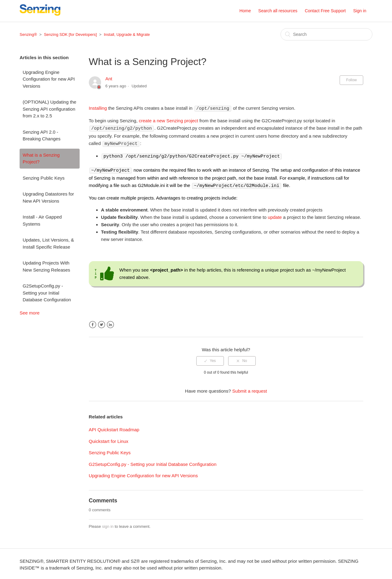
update (275, 215)
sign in (108, 525)
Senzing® (28, 34)
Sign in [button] (360, 11)
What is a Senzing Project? (41, 158)
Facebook (93, 323)
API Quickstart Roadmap (114, 428)
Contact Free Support (325, 11)
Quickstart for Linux (109, 439)
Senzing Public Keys (44, 178)
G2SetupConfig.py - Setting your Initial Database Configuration (47, 293)
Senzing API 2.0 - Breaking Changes (41, 135)
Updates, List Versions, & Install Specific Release (48, 243)
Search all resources (278, 11)
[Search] (326, 34)
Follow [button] (351, 80)
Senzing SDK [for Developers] (70, 34)
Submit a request (249, 389)
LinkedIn (110, 323)
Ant (109, 79)
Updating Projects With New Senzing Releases (46, 266)
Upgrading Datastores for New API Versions (48, 197)
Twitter (102, 323)
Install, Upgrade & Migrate (127, 34)
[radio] (210, 359)
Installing (98, 108)
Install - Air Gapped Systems (42, 220)
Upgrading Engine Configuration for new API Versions (49, 79)
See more (30, 313)
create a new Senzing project (168, 120)
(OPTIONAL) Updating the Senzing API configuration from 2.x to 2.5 (49, 109)
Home (245, 11)
